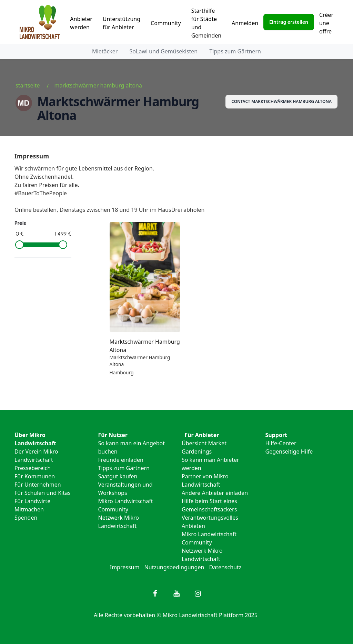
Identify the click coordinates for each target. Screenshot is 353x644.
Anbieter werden (81, 23)
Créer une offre (326, 23)
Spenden (26, 518)
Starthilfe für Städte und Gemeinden (206, 23)
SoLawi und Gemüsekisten (164, 51)
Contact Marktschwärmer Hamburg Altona (281, 101)
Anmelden (245, 23)
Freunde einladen (121, 460)
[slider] (19, 245)
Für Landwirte (32, 501)
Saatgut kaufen (118, 476)
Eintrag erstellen (289, 22)
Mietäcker (105, 51)
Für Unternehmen (38, 485)
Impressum (125, 567)
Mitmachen (29, 509)
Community (166, 23)
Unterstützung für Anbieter (122, 23)
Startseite (28, 85)
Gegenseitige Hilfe (289, 451)
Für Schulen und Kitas (43, 493)
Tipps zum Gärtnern (235, 51)
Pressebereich (33, 468)
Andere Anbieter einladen (215, 493)
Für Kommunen (35, 476)
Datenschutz (225, 567)
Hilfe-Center (281, 443)
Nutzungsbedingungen (174, 567)
